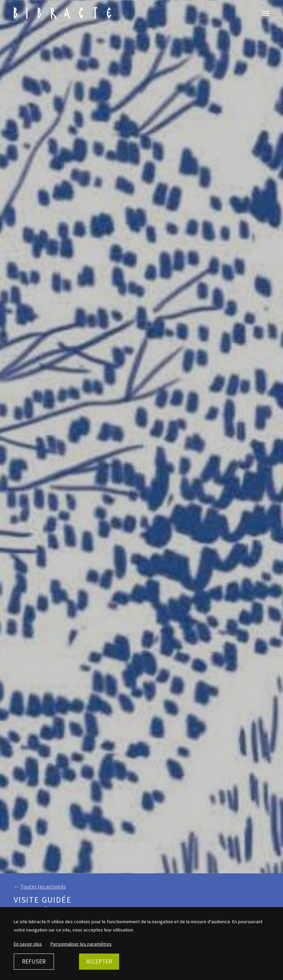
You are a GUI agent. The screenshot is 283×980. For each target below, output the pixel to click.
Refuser (34, 961)
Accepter (99, 961)
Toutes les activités (43, 886)
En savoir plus (28, 944)
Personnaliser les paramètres (81, 944)
